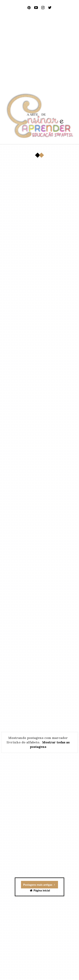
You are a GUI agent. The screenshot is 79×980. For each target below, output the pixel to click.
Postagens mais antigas (39, 885)
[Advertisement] (39, 53)
